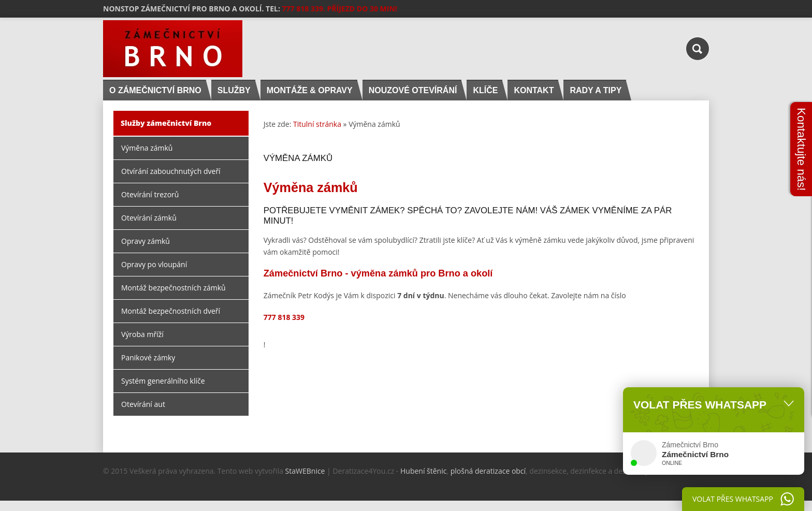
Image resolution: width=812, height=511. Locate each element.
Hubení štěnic (423, 471)
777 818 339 (284, 317)
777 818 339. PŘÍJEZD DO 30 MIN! (340, 9)
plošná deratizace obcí (488, 471)
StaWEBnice (305, 471)
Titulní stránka (317, 124)
